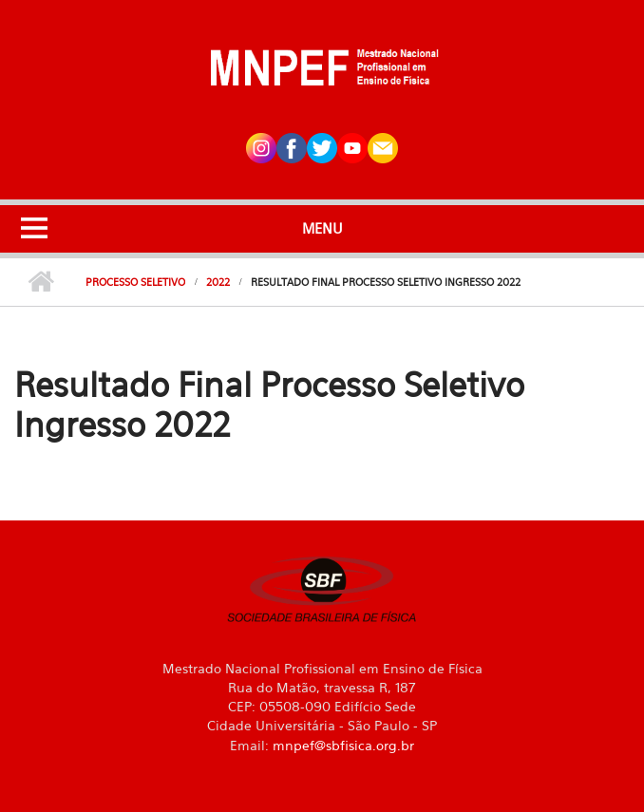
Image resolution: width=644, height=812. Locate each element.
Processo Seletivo (135, 282)
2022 (218, 282)
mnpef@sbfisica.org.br (343, 745)
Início (40, 282)
